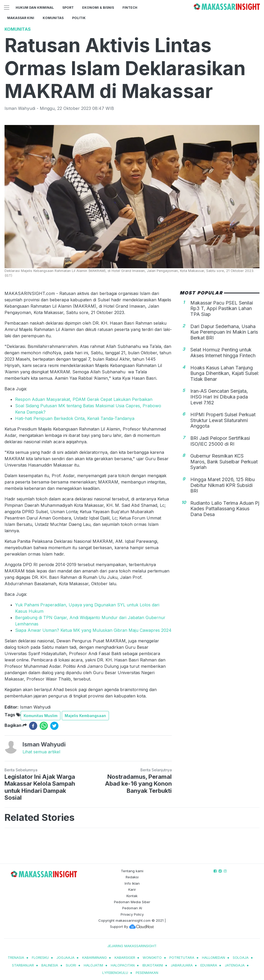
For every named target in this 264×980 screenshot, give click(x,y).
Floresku (40, 957)
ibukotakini (153, 965)
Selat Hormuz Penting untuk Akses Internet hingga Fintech (223, 353)
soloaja (241, 957)
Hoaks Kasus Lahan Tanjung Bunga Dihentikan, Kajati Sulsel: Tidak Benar (225, 373)
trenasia (16, 957)
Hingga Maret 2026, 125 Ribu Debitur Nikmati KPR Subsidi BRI (223, 485)
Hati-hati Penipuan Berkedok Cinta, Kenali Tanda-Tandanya (75, 418)
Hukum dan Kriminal (35, 8)
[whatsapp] (44, 726)
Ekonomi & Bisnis (98, 8)
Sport (68, 8)
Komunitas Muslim (41, 716)
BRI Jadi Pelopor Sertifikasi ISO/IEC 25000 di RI (220, 441)
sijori (71, 965)
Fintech (130, 8)
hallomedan (214, 957)
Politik (79, 18)
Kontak (132, 896)
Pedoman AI (132, 908)
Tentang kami (132, 871)
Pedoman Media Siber (132, 902)
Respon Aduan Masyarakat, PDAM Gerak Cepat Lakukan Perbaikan (84, 399)
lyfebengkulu (115, 973)
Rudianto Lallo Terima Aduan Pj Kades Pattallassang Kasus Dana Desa (225, 509)
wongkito (152, 957)
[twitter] (54, 726)
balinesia (50, 965)
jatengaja (235, 965)
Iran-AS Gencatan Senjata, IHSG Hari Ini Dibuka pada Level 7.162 (219, 397)
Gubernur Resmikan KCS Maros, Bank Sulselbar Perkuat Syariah (224, 462)
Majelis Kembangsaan (85, 716)
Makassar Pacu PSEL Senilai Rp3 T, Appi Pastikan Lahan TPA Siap (222, 308)
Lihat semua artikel (41, 752)
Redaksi (132, 877)
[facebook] (33, 726)
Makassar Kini (21, 18)
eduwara (209, 965)
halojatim (93, 965)
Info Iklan (132, 883)
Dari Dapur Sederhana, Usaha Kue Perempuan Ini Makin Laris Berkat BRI (224, 332)
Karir (132, 889)
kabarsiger (125, 957)
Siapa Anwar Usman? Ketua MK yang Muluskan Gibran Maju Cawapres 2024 (93, 630)
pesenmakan (147, 973)
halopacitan (123, 965)
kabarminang (94, 957)
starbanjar (23, 965)
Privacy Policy (132, 914)
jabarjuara (182, 965)
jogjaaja (65, 957)
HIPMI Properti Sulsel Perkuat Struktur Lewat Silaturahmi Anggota (223, 420)
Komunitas (53, 18)
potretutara (182, 957)
